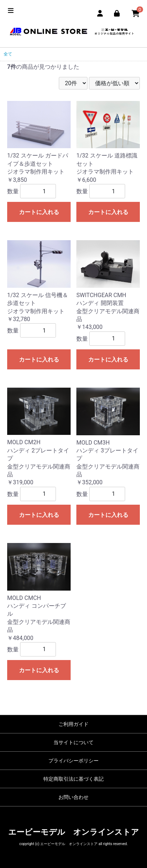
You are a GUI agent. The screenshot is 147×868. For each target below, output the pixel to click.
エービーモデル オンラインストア (74, 832)
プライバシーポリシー (73, 761)
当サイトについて (73, 742)
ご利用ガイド (73, 724)
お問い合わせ (73, 797)
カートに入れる (39, 212)
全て (8, 54)
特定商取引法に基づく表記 (73, 779)
